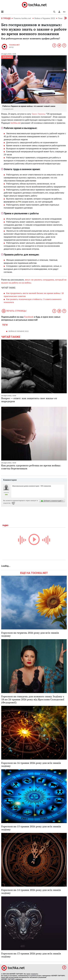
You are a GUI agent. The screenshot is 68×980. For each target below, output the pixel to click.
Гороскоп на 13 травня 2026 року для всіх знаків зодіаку (31, 955)
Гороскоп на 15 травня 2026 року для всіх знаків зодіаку (31, 828)
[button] (59, 12)
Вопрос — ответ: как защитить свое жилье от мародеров (29, 400)
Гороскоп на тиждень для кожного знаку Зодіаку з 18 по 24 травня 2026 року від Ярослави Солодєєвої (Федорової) (33, 699)
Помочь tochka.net (23, 18)
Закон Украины (39, 114)
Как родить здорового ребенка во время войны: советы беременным (31, 467)
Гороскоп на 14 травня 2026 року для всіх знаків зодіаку (31, 891)
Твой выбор (7, 57)
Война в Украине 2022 (45, 18)
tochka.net (14, 45)
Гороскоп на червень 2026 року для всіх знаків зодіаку (30, 634)
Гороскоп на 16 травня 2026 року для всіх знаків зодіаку (31, 764)
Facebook (29, 317)
